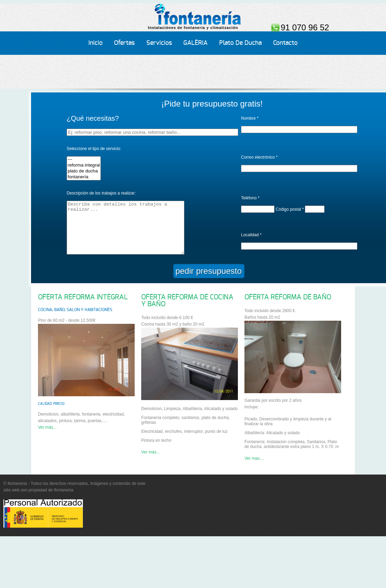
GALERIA (195, 43)
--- (84, 160)
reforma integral (84, 165)
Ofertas (124, 43)
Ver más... (47, 438)
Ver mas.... (254, 469)
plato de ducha (84, 171)
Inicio (95, 43)
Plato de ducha (240, 43)
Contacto (285, 43)
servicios (159, 43)
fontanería (84, 177)
